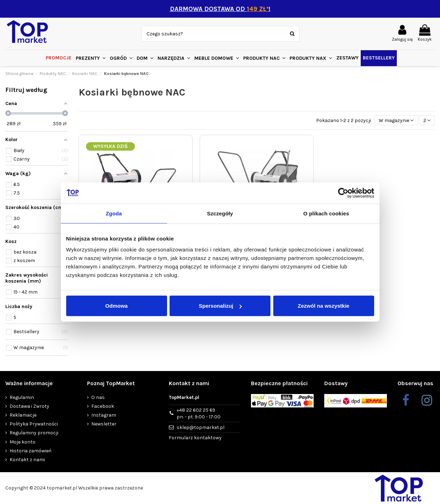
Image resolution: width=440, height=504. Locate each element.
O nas (98, 397)
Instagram (104, 415)
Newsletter (104, 424)
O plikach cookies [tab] (326, 213)
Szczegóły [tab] (220, 213)
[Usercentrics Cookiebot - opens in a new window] (343, 193)
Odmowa (116, 306)
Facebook (103, 406)
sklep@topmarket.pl (201, 427)
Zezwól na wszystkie (324, 306)
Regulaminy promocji (34, 433)
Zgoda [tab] (114, 213)
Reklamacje (23, 415)
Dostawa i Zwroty (29, 406)
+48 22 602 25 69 (199, 414)
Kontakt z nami (27, 460)
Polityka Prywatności (34, 424)
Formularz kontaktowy (195, 438)
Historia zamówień (30, 451)
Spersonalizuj (220, 306)
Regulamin (22, 397)
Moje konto (22, 442)
